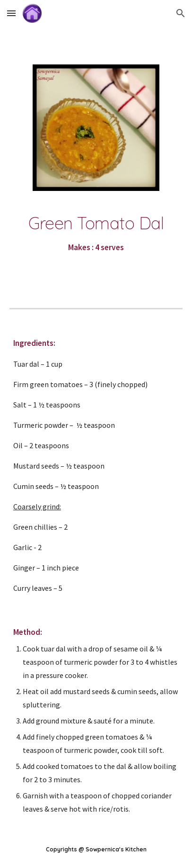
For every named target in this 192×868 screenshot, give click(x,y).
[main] (96, 234)
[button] (11, 13)
